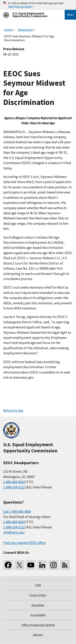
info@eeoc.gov (14, 532)
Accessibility (38, 615)
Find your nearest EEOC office (25, 543)
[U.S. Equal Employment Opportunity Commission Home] (29, 15)
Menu (70, 15)
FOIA (38, 585)
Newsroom (26, 30)
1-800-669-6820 (14, 482)
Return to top (13, 410)
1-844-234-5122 (14, 487)
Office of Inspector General (38, 625)
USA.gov (38, 635)
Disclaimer (38, 605)
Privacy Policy (38, 595)
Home (8, 30)
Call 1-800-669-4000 (17, 512)
